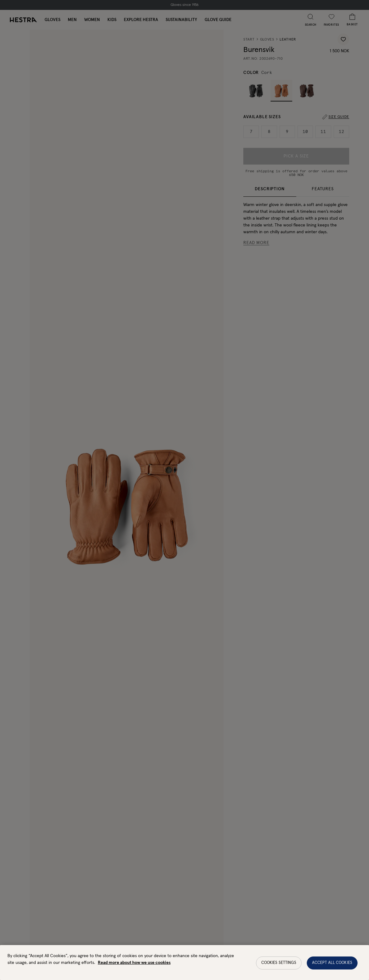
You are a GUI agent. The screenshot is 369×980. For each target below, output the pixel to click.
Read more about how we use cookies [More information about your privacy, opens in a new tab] (134, 969)
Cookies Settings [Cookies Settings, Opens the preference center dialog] (279, 969)
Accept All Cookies (332, 969)
